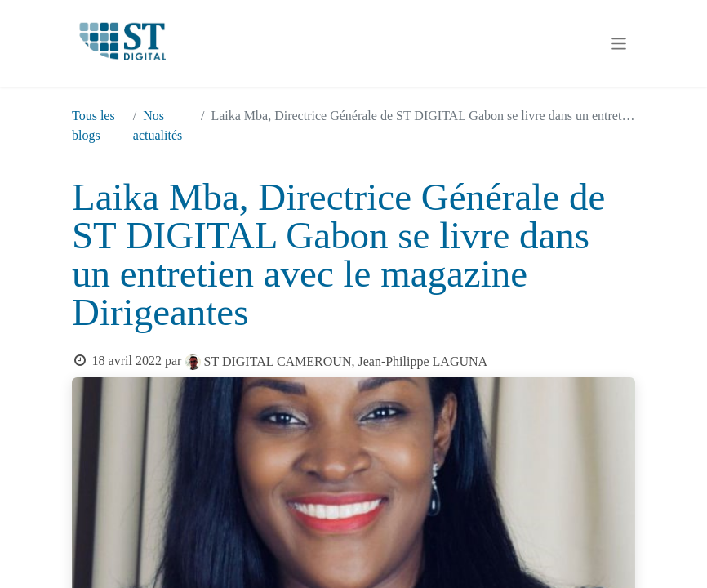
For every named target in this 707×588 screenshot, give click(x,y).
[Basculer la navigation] (619, 43)
